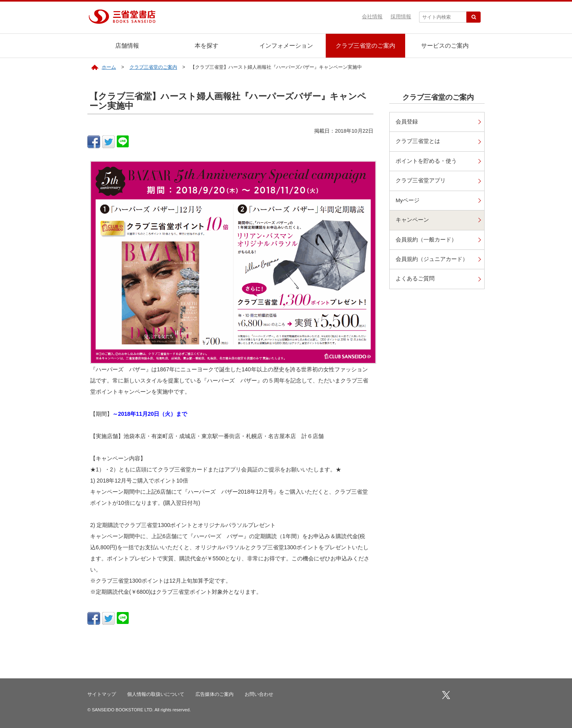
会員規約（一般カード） (426, 240)
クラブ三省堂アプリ (421, 181)
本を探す (207, 45)
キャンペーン (412, 220)
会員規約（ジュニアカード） (432, 259)
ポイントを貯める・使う (426, 161)
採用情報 (401, 16)
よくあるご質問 (415, 279)
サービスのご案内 (445, 45)
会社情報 (372, 16)
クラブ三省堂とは (418, 141)
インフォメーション (286, 45)
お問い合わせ (259, 694)
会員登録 (407, 122)
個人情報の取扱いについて (156, 694)
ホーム (109, 67)
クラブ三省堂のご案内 (365, 45)
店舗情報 (127, 45)
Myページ (408, 200)
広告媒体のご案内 (214, 694)
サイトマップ (102, 694)
